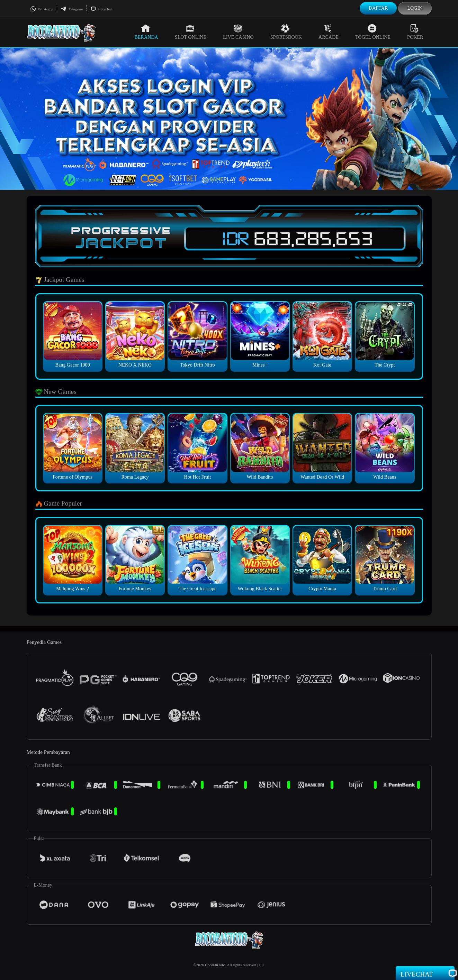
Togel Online (373, 32)
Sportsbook (286, 32)
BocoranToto (215, 965)
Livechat (101, 9)
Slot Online (191, 32)
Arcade (329, 32)
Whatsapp (42, 9)
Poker (415, 32)
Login (415, 8)
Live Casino (238, 32)
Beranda (146, 32)
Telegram (72, 9)
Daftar (378, 8)
